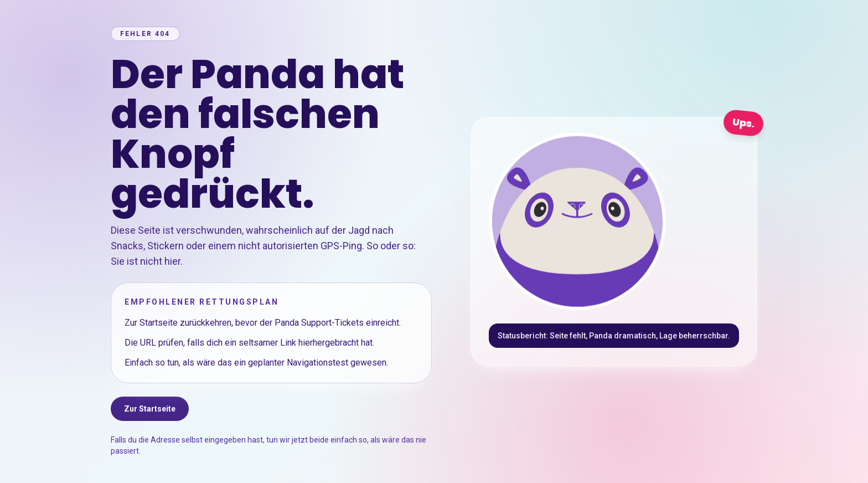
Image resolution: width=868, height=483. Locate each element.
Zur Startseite (150, 409)
